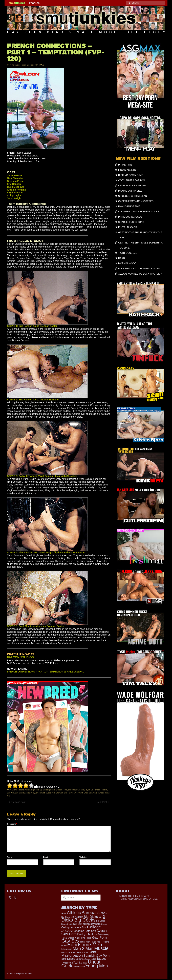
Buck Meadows (74, 790)
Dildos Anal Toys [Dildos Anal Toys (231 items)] (76, 938)
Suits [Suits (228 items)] (78, 959)
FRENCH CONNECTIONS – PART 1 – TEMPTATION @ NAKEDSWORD (46, 672)
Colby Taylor (85, 790)
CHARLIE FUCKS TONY (131, 222)
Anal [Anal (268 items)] (64, 913)
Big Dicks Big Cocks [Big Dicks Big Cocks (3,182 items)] (83, 918)
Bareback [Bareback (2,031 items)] (91, 913)
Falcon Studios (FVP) (29, 65)
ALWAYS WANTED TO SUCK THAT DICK (140, 274)
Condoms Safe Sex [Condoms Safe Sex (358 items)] (84, 931)
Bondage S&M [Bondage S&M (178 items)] (76, 924)
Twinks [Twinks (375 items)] (78, 963)
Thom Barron (73, 793)
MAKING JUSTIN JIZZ (130, 191)
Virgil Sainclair (99, 793)
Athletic (28, 790)
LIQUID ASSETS (127, 170)
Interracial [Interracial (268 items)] (67, 949)
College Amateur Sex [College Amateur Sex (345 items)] (74, 927)
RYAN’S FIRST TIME (129, 206)
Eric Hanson (95, 790)
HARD (122, 258)
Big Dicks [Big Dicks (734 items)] (91, 917)
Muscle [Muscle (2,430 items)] (101, 948)
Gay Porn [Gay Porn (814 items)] (99, 937)
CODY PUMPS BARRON (132, 180)
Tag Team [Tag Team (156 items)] (86, 959)
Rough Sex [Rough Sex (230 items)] (82, 953)
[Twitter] (10, 897)
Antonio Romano (18, 790)
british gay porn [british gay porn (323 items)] (92, 924)
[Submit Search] (128, 3)
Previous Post (18, 802)
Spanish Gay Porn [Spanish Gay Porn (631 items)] (97, 956)
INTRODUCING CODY (130, 217)
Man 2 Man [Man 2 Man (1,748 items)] (83, 948)
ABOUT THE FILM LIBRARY (134, 896)
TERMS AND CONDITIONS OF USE (138, 899)
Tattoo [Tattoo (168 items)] (93, 959)
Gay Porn (11, 793)
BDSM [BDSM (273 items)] (104, 913)
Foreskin (104, 790)
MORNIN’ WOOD (127, 263)
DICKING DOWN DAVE (131, 175)
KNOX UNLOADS (128, 227)
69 (10, 790)
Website (83, 857)
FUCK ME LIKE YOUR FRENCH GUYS (139, 269)
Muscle (48, 793)
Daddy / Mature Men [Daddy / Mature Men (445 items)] (90, 934)
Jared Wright (40, 793)
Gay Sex (18, 793)
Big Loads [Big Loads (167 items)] (101, 921)
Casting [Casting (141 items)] (104, 924)
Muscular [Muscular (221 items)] (66, 953)
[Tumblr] (15, 897)
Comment (12, 824)
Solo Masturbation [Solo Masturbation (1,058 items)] (79, 954)
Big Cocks (35, 790)
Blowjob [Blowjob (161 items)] (65, 924)
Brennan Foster (61, 790)
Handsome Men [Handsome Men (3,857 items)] (85, 945)
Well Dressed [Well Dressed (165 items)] (79, 967)
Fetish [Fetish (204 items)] (88, 938)
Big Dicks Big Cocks (47, 790)
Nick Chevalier (57, 793)
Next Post (102, 802)
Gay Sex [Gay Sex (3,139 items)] (70, 941)
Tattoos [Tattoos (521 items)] (102, 959)
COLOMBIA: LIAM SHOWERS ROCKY (139, 212)
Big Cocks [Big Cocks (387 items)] (77, 917)
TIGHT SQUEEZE (128, 253)
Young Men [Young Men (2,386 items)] (97, 966)
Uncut (81, 793)
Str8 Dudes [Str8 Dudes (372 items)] (68, 959)
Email (46, 857)
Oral (65, 793)
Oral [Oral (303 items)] (74, 952)
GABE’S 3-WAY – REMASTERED (136, 201)
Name (10, 857)
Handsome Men (28, 793)
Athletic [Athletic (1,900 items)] (74, 913)
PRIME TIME (125, 165)
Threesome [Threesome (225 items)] (67, 963)
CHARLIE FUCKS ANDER (132, 186)
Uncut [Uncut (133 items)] (85, 963)
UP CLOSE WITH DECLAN (133, 196)
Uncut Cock (88, 793)
